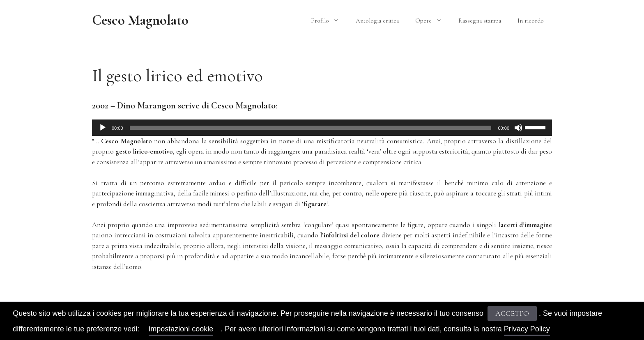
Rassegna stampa (480, 21)
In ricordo (531, 21)
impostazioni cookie (181, 329)
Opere (433, 21)
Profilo (329, 21)
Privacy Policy (527, 329)
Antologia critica (377, 21)
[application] (322, 128)
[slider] (311, 128)
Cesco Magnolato (140, 20)
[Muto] (518, 128)
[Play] (103, 128)
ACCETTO (512, 313)
